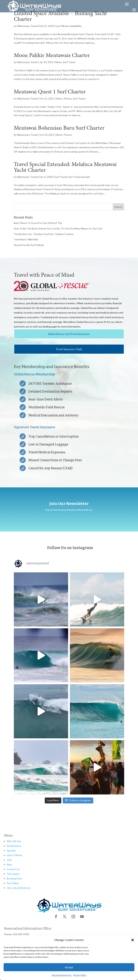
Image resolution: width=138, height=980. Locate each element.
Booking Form (14, 878)
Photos (68, 99)
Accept (69, 967)
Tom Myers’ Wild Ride (26, 239)
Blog (9, 864)
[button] (133, 940)
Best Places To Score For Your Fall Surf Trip (38, 223)
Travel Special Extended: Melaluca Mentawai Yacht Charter (65, 167)
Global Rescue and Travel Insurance (69, 334)
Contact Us (13, 869)
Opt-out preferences (62, 975)
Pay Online (13, 883)
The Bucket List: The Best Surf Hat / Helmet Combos (44, 234)
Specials (11, 850)
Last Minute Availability (69, 26)
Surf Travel (69, 62)
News (59, 62)
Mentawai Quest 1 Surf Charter (50, 92)
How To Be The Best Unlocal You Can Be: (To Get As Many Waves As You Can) (58, 228)
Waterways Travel (27, 26)
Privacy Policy (80, 975)
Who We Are (14, 841)
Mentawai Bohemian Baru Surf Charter (59, 128)
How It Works (14, 855)
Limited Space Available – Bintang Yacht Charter (60, 16)
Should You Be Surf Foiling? (29, 245)
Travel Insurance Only (69, 349)
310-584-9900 (21, 934)
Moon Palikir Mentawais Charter (52, 55)
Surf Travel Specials (79, 177)
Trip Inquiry (13, 874)
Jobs (9, 860)
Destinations (14, 846)
